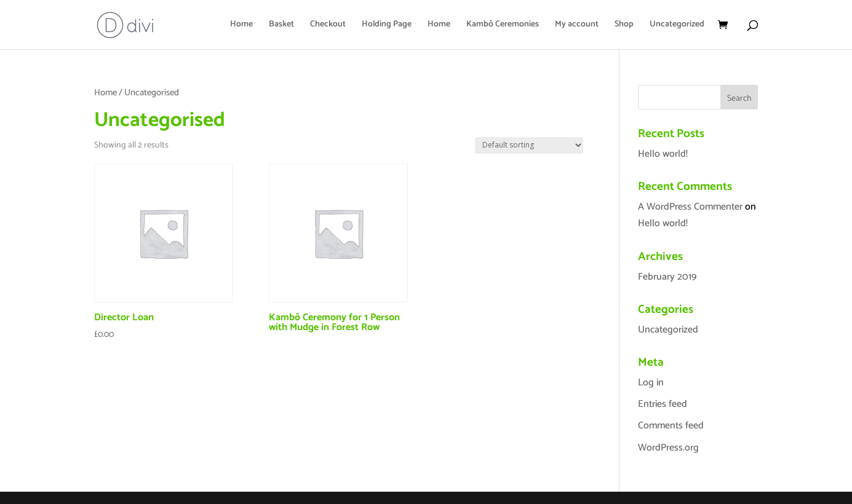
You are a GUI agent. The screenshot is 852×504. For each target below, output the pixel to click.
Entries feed (663, 404)
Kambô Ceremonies (503, 26)
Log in (651, 383)
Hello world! (663, 154)
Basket (281, 26)
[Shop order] (529, 145)
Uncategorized (677, 26)
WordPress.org (668, 448)
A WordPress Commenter (690, 207)
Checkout (328, 26)
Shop (624, 26)
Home (241, 26)
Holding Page (387, 26)
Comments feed (671, 426)
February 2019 (667, 277)
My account (577, 26)
